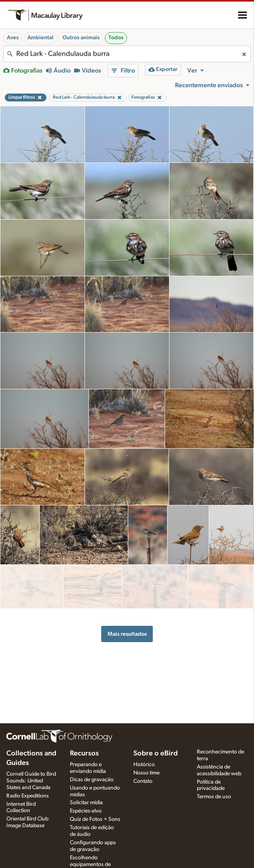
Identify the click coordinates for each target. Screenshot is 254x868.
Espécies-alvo (86, 811)
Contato (143, 781)
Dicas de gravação (92, 780)
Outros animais (81, 38)
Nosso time (146, 773)
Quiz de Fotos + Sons (95, 819)
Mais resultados (127, 628)
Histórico (144, 765)
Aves (13, 38)
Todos (116, 38)
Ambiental (40, 38)
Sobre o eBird (156, 753)
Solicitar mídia (86, 803)
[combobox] (127, 54)
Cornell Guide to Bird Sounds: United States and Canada (31, 781)
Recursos (84, 753)
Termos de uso (214, 797)
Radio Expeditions (28, 796)
